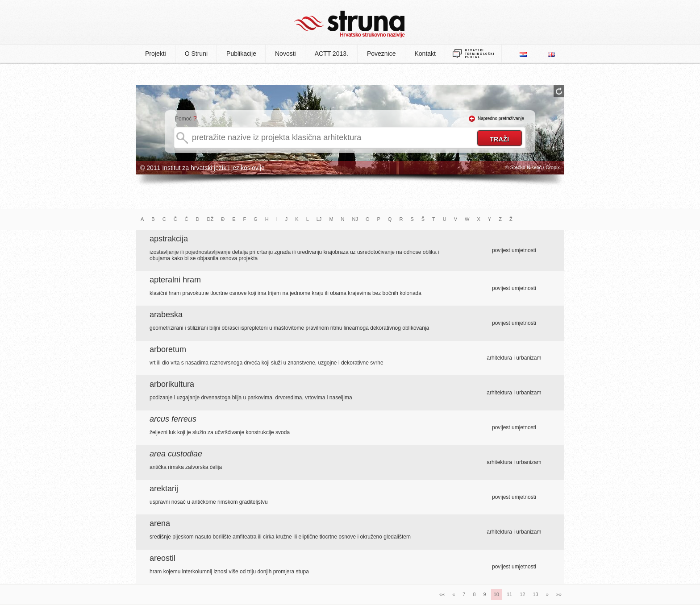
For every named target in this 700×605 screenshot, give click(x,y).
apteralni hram (175, 280)
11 (509, 594)
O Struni (196, 54)
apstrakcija (169, 239)
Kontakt (425, 54)
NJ (355, 219)
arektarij (164, 489)
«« (442, 594)
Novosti (285, 54)
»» (559, 594)
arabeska (166, 315)
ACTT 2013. (331, 54)
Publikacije (241, 54)
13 (535, 594)
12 (522, 594)
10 (496, 594)
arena (160, 523)
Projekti (156, 54)
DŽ (210, 219)
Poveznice (381, 54)
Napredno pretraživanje (501, 118)
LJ (319, 219)
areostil (162, 558)
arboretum (168, 349)
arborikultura (172, 384)
